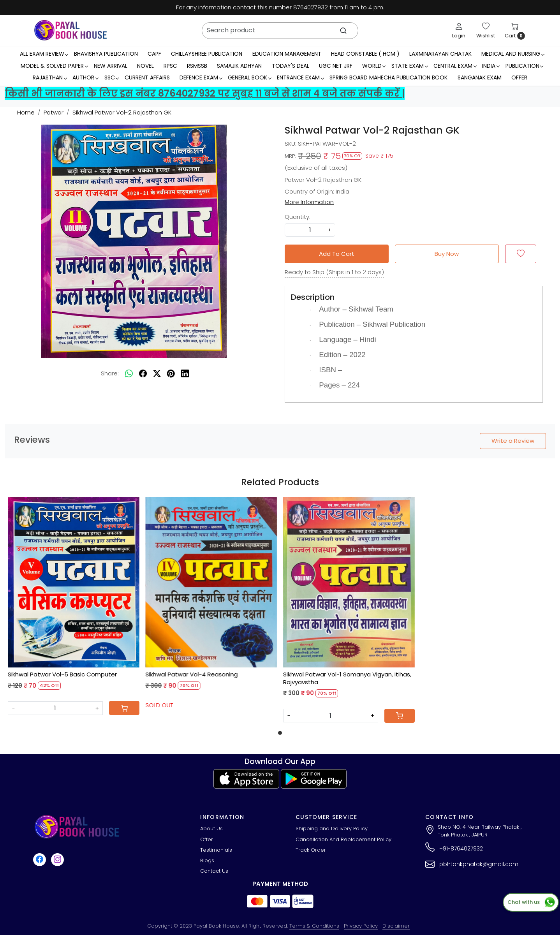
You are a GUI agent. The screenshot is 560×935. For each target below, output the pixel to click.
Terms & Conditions (314, 926)
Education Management (287, 54)
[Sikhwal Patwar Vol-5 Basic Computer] (74, 582)
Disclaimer (396, 926)
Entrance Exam (300, 77)
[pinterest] (171, 373)
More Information (309, 202)
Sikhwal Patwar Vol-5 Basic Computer (62, 674)
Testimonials (216, 850)
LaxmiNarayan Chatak (440, 54)
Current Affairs (147, 77)
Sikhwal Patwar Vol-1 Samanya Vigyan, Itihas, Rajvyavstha (347, 678)
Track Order (311, 850)
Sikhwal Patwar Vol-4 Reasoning (192, 674)
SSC (112, 77)
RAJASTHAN (50, 77)
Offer (519, 77)
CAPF (154, 54)
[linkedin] (185, 373)
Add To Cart (337, 254)
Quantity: (298, 217)
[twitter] (157, 373)
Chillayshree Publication (207, 54)
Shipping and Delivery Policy (332, 828)
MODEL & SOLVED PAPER (54, 66)
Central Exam (455, 66)
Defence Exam (201, 77)
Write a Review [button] (513, 441)
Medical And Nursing (513, 54)
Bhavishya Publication (106, 54)
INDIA (491, 66)
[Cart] (124, 708)
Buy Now (447, 254)
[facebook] (143, 373)
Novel (145, 66)
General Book (249, 77)
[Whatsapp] (129, 373)
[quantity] (310, 230)
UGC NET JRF (336, 66)
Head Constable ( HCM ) (365, 54)
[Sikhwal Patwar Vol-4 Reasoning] (211, 582)
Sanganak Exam (480, 77)
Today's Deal (291, 66)
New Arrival (111, 66)
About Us (211, 828)
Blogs (207, 860)
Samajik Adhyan (239, 66)
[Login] (459, 30)
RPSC (170, 66)
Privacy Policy (361, 926)
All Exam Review (44, 54)
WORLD (374, 66)
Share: (110, 373)
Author (85, 77)
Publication (524, 66)
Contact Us (214, 871)
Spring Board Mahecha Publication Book (388, 77)
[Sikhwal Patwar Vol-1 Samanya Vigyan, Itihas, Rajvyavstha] (349, 582)
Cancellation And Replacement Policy (343, 839)
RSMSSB (197, 66)
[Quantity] (55, 708)
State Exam (409, 66)
